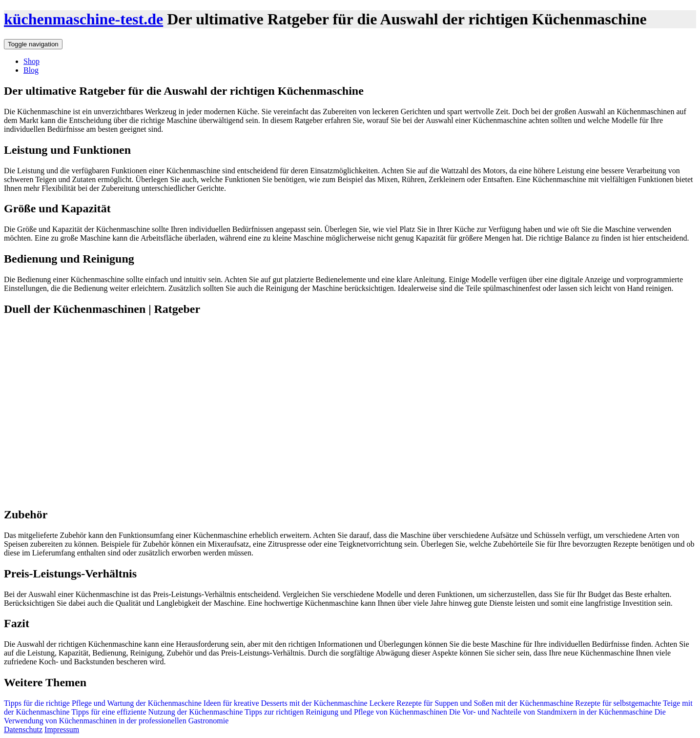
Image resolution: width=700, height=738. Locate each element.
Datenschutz (23, 729)
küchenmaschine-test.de (83, 19)
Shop (31, 61)
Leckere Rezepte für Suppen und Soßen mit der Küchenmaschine (471, 703)
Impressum (62, 729)
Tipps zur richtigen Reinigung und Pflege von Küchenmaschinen (345, 712)
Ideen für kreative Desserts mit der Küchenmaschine (286, 703)
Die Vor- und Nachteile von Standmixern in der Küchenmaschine (550, 712)
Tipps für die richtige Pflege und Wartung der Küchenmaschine (104, 703)
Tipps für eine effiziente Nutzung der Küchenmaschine (156, 712)
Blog (31, 70)
